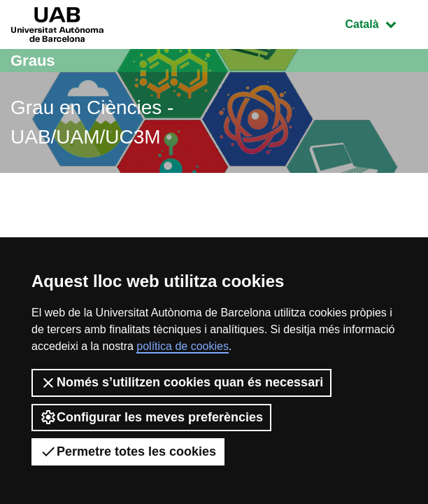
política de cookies (183, 346)
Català (381, 23)
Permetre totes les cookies (128, 451)
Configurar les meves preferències (151, 417)
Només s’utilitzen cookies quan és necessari (181, 383)
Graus (33, 61)
